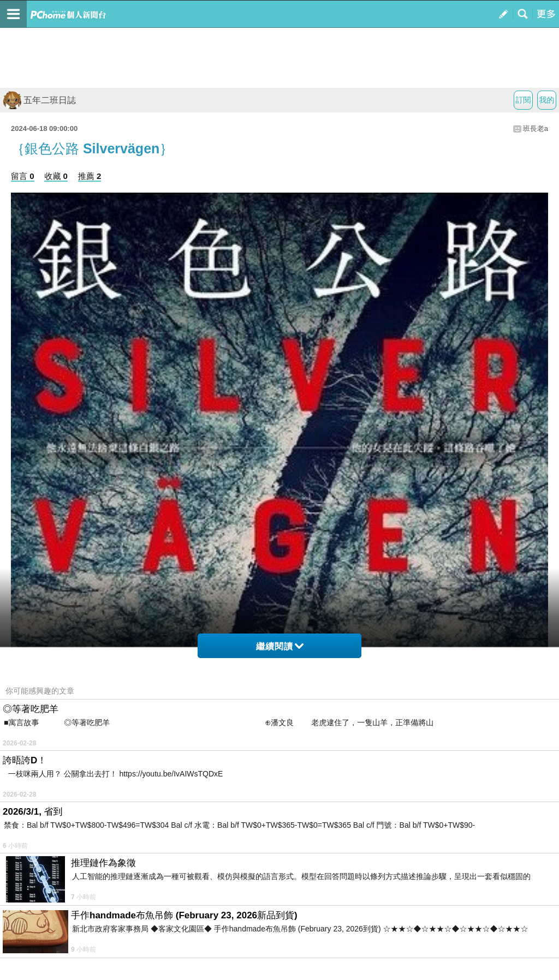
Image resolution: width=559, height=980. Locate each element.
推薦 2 (90, 176)
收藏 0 (56, 176)
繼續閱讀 (280, 646)
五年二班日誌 (39, 100)
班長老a (536, 129)
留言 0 (23, 176)
